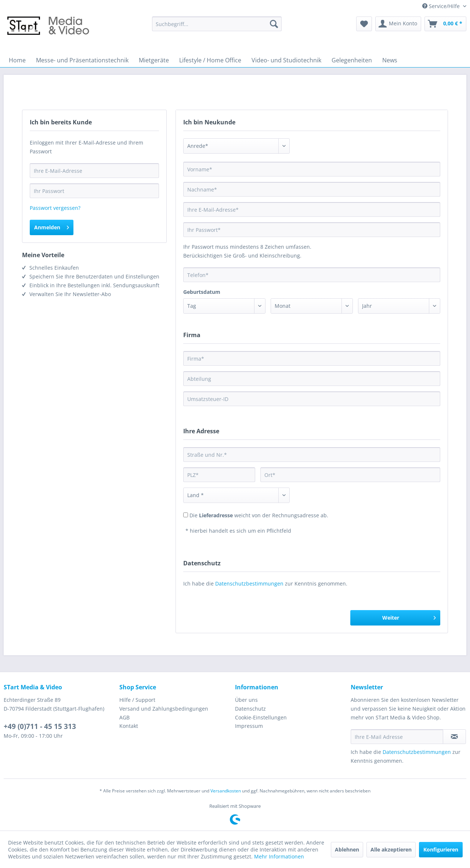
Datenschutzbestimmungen (249, 583)
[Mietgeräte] (154, 60)
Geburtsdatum (202, 292)
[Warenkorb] (445, 24)
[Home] (17, 60)
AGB (124, 717)
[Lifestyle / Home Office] (210, 60)
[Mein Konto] (398, 24)
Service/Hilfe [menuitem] (442, 6)
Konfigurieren (441, 849)
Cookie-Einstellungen (261, 717)
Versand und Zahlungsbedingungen (164, 709)
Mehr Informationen (279, 856)
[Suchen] (274, 24)
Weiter (409, 617)
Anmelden (52, 226)
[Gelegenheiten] (352, 60)
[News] (390, 60)
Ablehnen (347, 849)
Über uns (246, 700)
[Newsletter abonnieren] (454, 737)
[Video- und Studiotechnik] (286, 60)
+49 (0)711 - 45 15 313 (40, 726)
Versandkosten (226, 791)
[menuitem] (217, 24)
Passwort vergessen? (55, 208)
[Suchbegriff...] (217, 24)
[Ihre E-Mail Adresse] (397, 737)
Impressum (249, 726)
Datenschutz (250, 709)
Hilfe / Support (137, 700)
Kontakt (129, 726)
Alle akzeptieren (391, 849)
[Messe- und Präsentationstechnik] (82, 60)
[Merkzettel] (364, 24)
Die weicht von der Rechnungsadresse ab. (259, 515)
